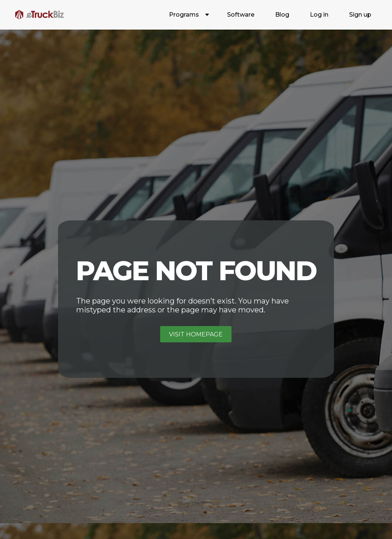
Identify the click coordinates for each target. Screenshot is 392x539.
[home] (40, 15)
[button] (188, 15)
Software (241, 15)
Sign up (360, 15)
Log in (319, 15)
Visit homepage (196, 334)
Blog (282, 15)
